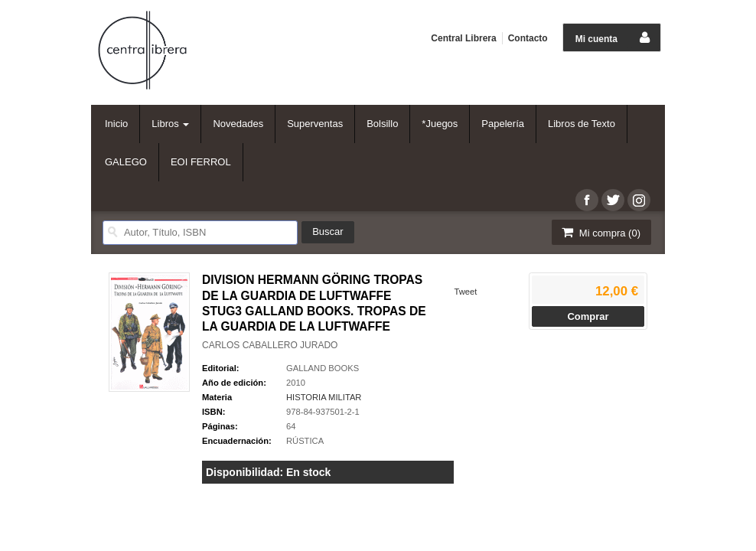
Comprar (588, 316)
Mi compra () (600, 232)
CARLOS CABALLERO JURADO (270, 345)
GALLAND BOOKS (323, 368)
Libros (170, 124)
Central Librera (463, 38)
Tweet (465, 292)
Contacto (528, 38)
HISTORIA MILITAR (324, 397)
